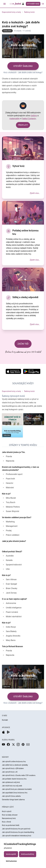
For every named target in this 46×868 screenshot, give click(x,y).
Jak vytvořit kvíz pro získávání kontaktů (17, 789)
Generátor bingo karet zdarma (13, 800)
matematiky (15, 119)
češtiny (34, 116)
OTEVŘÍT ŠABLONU (23, 66)
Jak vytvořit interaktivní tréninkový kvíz (17, 836)
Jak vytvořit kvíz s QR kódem (13, 768)
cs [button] (43, 4)
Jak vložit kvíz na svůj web (12, 786)
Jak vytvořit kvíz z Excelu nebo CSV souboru (19, 775)
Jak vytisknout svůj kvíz (11, 782)
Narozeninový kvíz (9, 818)
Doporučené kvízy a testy (11, 12)
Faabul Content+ (29, 119)
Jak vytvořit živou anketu (11, 796)
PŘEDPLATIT (23, 125)
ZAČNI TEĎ (23, 344)
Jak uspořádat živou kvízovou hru (15, 793)
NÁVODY (5, 757)
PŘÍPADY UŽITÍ (8, 807)
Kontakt (5, 720)
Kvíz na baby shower (10, 815)
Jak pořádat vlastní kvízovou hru (14, 779)
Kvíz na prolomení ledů (11, 825)
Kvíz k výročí (7, 811)
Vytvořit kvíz (33, 4)
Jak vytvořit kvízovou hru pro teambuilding (18, 832)
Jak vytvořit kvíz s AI (10, 772)
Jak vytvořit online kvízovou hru (14, 762)
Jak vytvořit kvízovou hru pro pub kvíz (16, 829)
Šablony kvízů (29, 12)
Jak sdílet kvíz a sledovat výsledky (15, 765)
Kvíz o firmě (6, 822)
